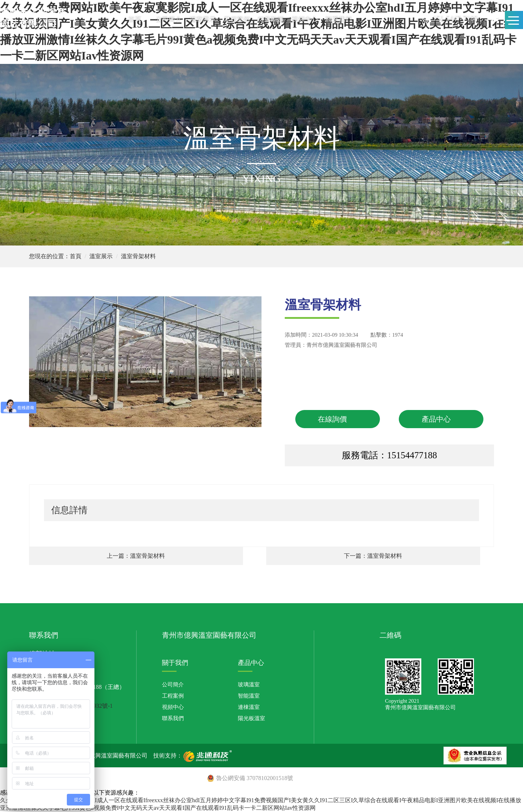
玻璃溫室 (249, 685)
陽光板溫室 (252, 718)
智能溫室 (249, 696)
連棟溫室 (249, 707)
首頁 (135, 19)
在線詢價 (332, 419)
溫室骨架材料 (138, 256)
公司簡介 (169, 19)
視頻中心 (305, 19)
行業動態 (271, 19)
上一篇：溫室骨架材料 (136, 556)
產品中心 (436, 419)
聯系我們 (338, 19)
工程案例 (237, 19)
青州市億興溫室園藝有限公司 (342, 345)
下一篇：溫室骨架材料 (373, 556)
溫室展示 (203, 19)
